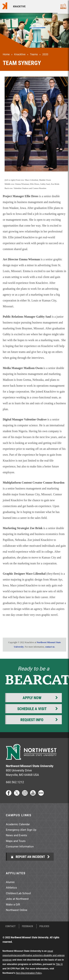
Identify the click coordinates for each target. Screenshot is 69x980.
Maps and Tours (16, 841)
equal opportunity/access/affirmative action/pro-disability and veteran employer (34, 955)
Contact (10, 926)
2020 (45, 54)
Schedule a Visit (32, 709)
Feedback (28, 926)
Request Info (32, 720)
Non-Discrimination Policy (29, 973)
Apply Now (32, 698)
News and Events (16, 835)
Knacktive (19, 6)
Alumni (10, 882)
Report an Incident (28, 857)
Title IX (59, 964)
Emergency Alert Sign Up (21, 830)
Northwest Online (17, 910)
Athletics (11, 887)
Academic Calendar (18, 824)
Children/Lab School (18, 893)
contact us (50, 647)
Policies (44, 926)
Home (6, 54)
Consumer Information (20, 846)
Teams (34, 54)
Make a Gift (13, 904)
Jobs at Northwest (17, 899)
